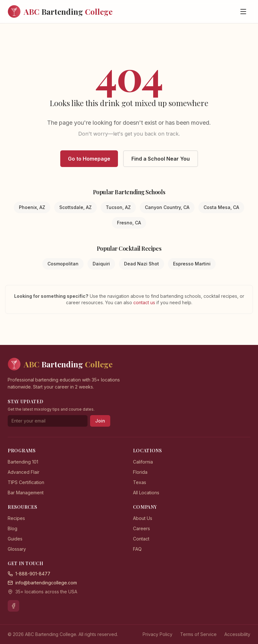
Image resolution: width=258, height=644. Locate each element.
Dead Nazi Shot (141, 264)
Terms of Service (198, 634)
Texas (140, 482)
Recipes (16, 518)
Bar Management (26, 493)
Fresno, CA (129, 223)
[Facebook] (13, 606)
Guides (15, 539)
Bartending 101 (23, 462)
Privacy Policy (158, 634)
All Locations (146, 493)
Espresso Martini (192, 264)
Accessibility (237, 634)
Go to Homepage (89, 159)
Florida (140, 472)
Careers (141, 528)
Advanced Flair (24, 472)
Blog (12, 528)
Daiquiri (101, 264)
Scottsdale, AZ (75, 207)
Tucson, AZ (118, 207)
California (143, 462)
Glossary (17, 549)
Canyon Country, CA (167, 207)
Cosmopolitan (63, 264)
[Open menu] (243, 12)
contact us (145, 302)
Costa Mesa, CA (221, 207)
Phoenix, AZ (32, 207)
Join (100, 421)
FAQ (137, 549)
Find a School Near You (161, 159)
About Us (143, 518)
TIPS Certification (26, 482)
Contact (141, 539)
